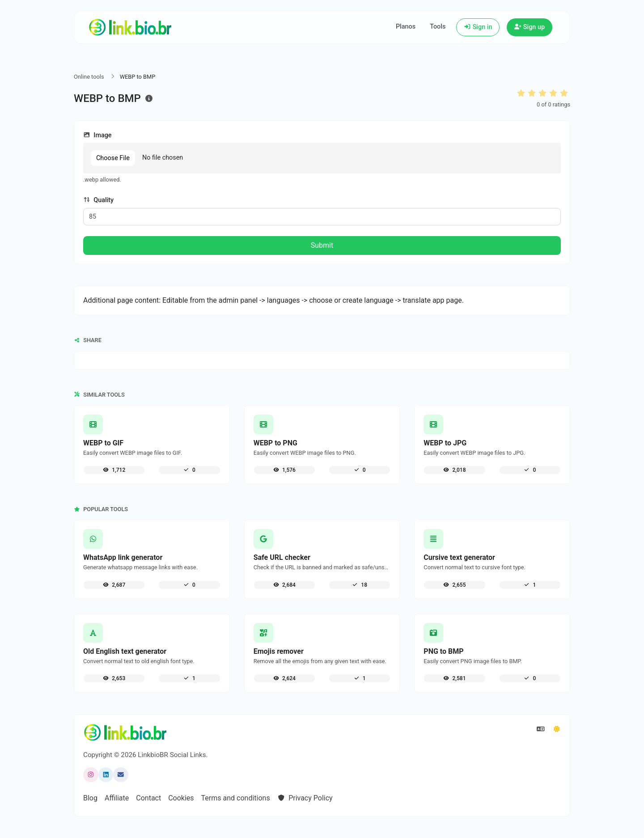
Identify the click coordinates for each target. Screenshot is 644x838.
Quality (98, 200)
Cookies (181, 798)
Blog (90, 798)
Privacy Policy (305, 798)
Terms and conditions (236, 798)
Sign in (478, 27)
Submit (322, 245)
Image (97, 135)
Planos (406, 27)
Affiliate (117, 798)
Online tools (89, 77)
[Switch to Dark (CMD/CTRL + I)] (557, 729)
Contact (148, 798)
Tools (438, 27)
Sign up (530, 27)
